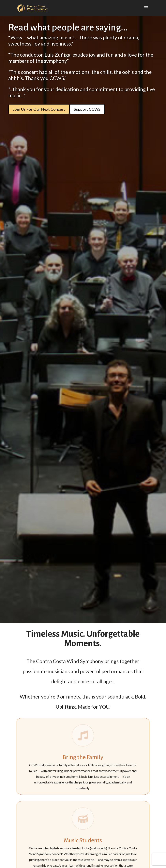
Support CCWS (87, 109)
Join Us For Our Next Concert (39, 109)
